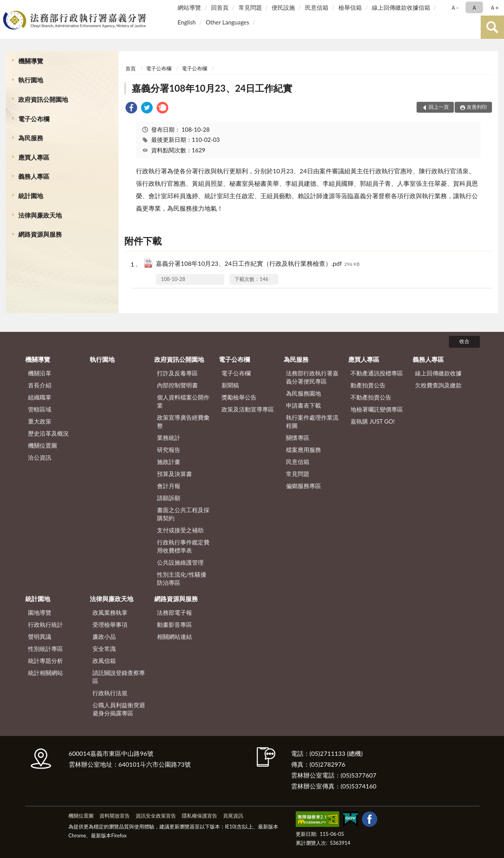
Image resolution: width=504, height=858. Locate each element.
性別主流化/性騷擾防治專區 (182, 578)
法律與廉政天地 (40, 215)
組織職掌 (40, 397)
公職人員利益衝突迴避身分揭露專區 (119, 709)
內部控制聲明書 (177, 385)
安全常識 (104, 649)
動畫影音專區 (174, 624)
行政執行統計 (45, 624)
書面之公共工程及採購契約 (183, 514)
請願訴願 (169, 498)
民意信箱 (317, 7)
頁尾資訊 (233, 816)
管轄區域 (40, 409)
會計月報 (169, 486)
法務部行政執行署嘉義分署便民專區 (312, 377)
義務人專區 (34, 176)
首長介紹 (40, 385)
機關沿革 (40, 373)
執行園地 (31, 80)
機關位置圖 (43, 445)
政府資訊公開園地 (43, 99)
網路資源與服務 (40, 234)
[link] (131, 109)
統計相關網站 (45, 673)
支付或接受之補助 (180, 530)
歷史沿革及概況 (48, 433)
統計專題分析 (45, 661)
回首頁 (220, 7)
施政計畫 (169, 462)
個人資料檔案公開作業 (183, 401)
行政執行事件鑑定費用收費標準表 (183, 546)
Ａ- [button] (454, 7)
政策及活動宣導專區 (248, 409)
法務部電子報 (174, 612)
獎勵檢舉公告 (239, 397)
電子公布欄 (34, 119)
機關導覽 (31, 61)
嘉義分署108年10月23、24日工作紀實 (212, 88)
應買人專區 (34, 157)
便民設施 (283, 7)
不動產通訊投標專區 (377, 373)
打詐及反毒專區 (177, 373)
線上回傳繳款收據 (438, 373)
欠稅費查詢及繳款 (438, 385)
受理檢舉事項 (110, 624)
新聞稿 (230, 385)
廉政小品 (104, 637)
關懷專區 (298, 438)
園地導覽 (40, 612)
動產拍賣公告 (368, 385)
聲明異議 (40, 637)
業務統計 (169, 438)
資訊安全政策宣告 (156, 816)
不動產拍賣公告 (371, 397)
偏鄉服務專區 (303, 486)
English (187, 22)
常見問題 (250, 7)
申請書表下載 (303, 405)
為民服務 (31, 138)
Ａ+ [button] (494, 7)
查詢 (492, 27)
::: (7, 7)
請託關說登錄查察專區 (119, 677)
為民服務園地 (303, 393)
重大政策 (40, 421)
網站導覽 (189, 7)
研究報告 (169, 450)
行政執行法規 (110, 693)
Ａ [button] (474, 7)
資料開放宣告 (115, 816)
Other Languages (227, 22)
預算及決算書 (174, 474)
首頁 (131, 68)
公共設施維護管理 (180, 562)
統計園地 (31, 196)
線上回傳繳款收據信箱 (401, 7)
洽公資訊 (40, 457)
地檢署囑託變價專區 (377, 409)
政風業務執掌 (110, 612)
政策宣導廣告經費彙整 (183, 421)
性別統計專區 (45, 649)
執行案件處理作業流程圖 (312, 421)
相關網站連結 (174, 637)
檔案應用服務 (303, 450)
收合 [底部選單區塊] (464, 341)
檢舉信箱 (350, 7)
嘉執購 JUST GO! (373, 421)
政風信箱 (104, 661)
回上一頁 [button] (439, 107)
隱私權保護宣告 (200, 816)
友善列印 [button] (477, 107)
